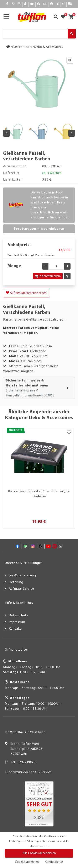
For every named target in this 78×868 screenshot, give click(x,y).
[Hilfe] (52, 4)
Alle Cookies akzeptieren (39, 853)
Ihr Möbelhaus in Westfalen (25, 732)
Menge (14, 266)
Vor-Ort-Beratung (22, 576)
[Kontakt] (64, 4)
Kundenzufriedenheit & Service (28, 772)
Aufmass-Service (21, 589)
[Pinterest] (39, 4)
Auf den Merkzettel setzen (26, 293)
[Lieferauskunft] (70, 4)
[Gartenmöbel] (22, 47)
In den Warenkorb (48, 276)
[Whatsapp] (13, 4)
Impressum (17, 622)
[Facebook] (7, 4)
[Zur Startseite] (8, 47)
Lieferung (16, 582)
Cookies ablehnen (27, 862)
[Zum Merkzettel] (64, 17)
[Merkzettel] (69, 433)
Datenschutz (19, 615)
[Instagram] (19, 4)
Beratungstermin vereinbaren (39, 229)
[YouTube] (32, 4)
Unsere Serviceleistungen (24, 563)
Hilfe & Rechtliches (19, 603)
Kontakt (15, 629)
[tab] (39, 388)
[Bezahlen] (58, 4)
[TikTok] (25, 4)
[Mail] (45, 4)
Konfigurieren (54, 862)
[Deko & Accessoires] (49, 47)
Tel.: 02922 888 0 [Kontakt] (23, 762)
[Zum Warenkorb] (72, 17)
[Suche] (35, 34)
